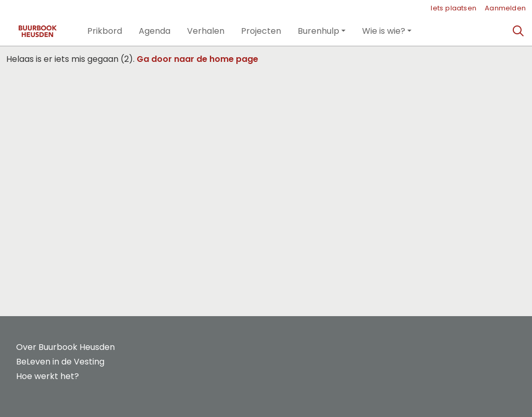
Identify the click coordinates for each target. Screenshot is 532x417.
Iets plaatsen (454, 8)
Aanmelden (505, 8)
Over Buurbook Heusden (65, 347)
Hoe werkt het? (48, 376)
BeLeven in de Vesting (60, 362)
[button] (105, 31)
